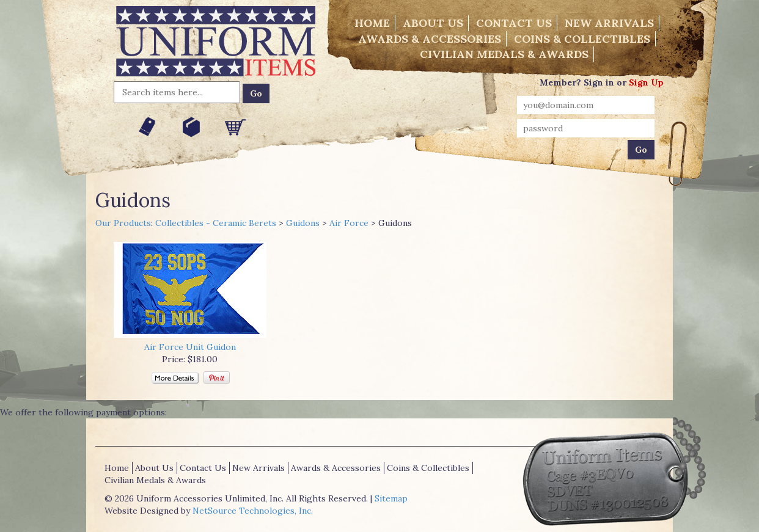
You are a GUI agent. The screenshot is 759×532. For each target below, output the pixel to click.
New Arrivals (609, 23)
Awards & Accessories (430, 39)
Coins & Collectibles (582, 39)
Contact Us (514, 23)
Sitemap (391, 498)
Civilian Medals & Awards (504, 54)
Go (256, 93)
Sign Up (646, 82)
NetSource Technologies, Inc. (253, 511)
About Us (433, 23)
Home (372, 23)
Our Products (123, 223)
